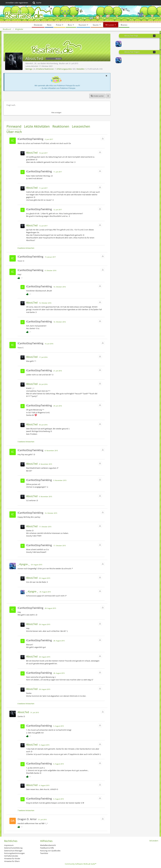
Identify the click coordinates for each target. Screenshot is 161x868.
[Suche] (37, 3)
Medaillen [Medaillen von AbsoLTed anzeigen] (80, 69)
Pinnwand (14, 126)
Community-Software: (81, 864)
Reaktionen (61, 126)
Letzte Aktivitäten (37, 126)
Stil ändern (154, 841)
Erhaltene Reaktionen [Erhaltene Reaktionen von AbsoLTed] (45, 69)
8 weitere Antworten (26, 248)
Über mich (14, 132)
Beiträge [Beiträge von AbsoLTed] (29, 69)
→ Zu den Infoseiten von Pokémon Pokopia (57, 88)
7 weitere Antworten (26, 810)
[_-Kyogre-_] (119, 44)
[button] (106, 76)
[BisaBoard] (80, 14)
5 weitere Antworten (26, 442)
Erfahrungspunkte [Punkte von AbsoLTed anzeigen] (64, 69)
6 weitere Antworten (26, 704)
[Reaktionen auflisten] (20, 277)
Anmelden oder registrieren (17, 3)
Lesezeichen (81, 126)
